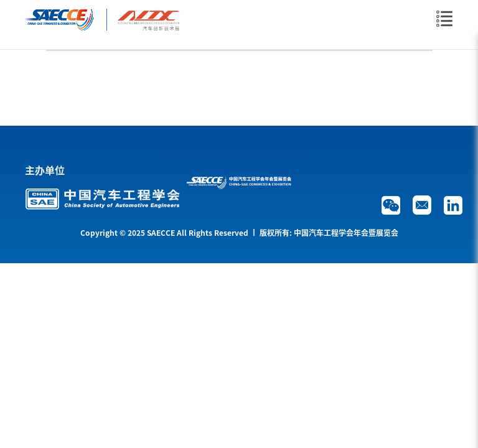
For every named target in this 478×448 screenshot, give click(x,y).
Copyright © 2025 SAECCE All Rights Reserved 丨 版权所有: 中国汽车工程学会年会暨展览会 (239, 233)
